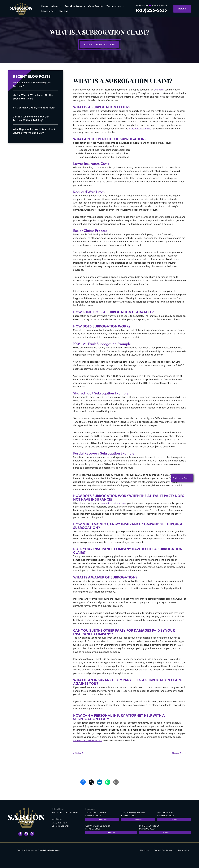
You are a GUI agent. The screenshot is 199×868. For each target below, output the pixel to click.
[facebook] (20, 834)
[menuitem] (45, 6)
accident (159, 90)
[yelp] (32, 834)
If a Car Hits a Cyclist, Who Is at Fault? (34, 108)
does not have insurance (113, 503)
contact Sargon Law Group (88, 740)
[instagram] (26, 834)
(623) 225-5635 (151, 11)
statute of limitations (140, 129)
